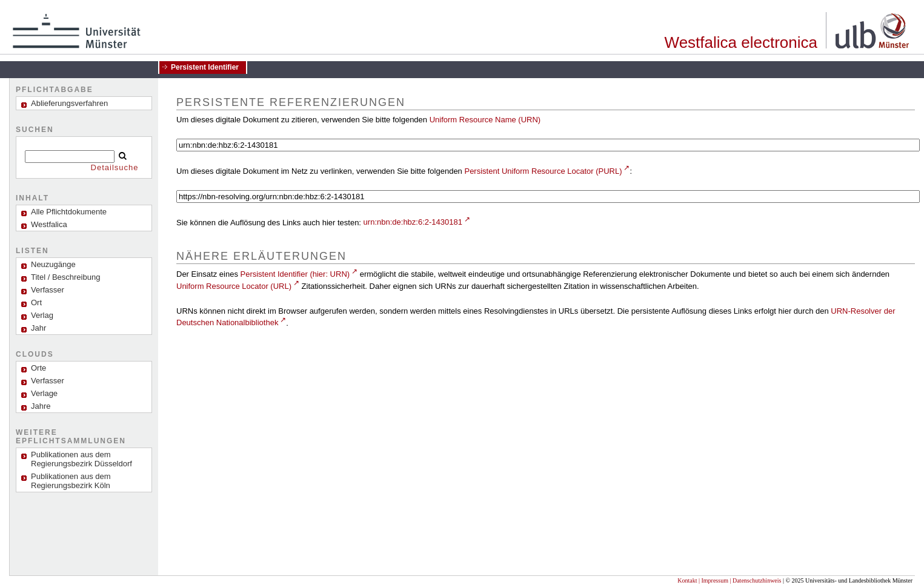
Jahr (38, 328)
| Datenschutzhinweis (755, 580)
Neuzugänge (53, 264)
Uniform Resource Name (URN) (485, 120)
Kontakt (687, 580)
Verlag (42, 315)
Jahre (41, 406)
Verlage (44, 393)
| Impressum (713, 580)
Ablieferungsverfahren (69, 103)
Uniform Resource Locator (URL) (234, 286)
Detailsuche (115, 167)
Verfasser (48, 290)
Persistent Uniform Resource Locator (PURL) (543, 171)
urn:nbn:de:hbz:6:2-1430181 (413, 222)
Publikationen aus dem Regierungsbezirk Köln (71, 481)
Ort (36, 302)
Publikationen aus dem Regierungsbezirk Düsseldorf (81, 459)
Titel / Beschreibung (65, 277)
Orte (38, 368)
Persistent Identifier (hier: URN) (295, 274)
